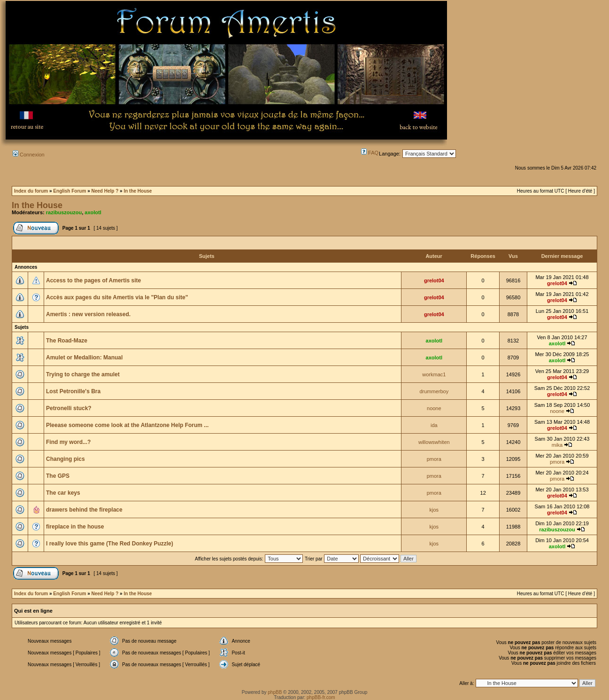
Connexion (29, 155)
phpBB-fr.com (321, 697)
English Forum (69, 191)
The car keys (63, 493)
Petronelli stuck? (69, 408)
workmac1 (434, 374)
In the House (138, 191)
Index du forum (31, 191)
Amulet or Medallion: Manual (84, 358)
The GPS (58, 476)
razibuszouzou (64, 212)
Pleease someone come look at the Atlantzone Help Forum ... (127, 425)
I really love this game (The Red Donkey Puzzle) (110, 544)
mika (557, 445)
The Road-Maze (67, 341)
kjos (434, 510)
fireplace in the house (75, 527)
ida (434, 425)
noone (434, 408)
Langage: (390, 154)
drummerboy (434, 391)
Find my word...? (68, 442)
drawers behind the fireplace (84, 510)
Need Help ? (105, 191)
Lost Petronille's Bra (73, 391)
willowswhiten (434, 442)
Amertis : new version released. (88, 314)
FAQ (370, 153)
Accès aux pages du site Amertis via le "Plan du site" (117, 297)
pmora (434, 459)
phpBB (275, 692)
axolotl (93, 212)
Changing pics (66, 459)
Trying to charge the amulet (83, 374)
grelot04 (434, 280)
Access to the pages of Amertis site (93, 280)
